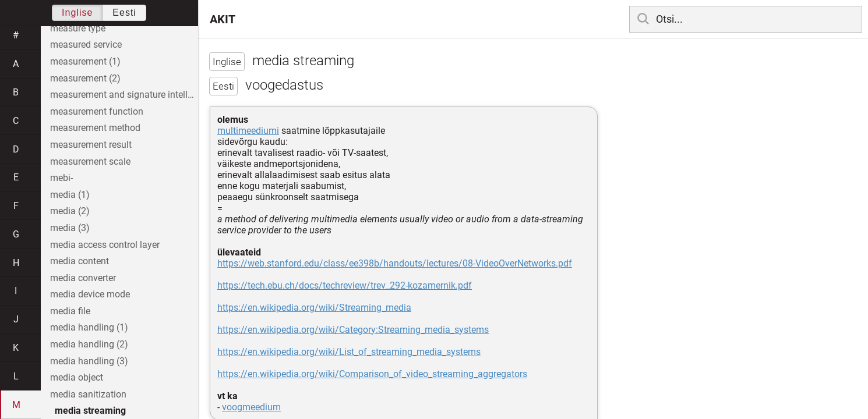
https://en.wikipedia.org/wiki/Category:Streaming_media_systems (353, 330)
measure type (78, 28)
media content (80, 261)
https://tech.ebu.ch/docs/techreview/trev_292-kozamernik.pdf (345, 285)
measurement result (91, 145)
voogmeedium (251, 407)
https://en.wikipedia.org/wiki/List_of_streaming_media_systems (349, 352)
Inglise (77, 13)
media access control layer (105, 245)
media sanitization (88, 394)
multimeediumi (248, 131)
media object (77, 377)
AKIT (223, 19)
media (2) (70, 211)
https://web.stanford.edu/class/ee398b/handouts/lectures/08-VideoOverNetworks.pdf (395, 263)
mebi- (61, 178)
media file (70, 311)
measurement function (97, 111)
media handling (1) (89, 327)
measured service (86, 45)
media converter (83, 278)
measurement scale (90, 161)
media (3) (70, 228)
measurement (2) (85, 78)
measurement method (95, 128)
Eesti (124, 13)
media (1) (70, 195)
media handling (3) (89, 361)
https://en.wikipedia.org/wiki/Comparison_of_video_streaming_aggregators (372, 374)
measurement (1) (85, 61)
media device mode (90, 294)
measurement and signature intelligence (124, 95)
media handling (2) (89, 344)
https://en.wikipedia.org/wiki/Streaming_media (314, 308)
